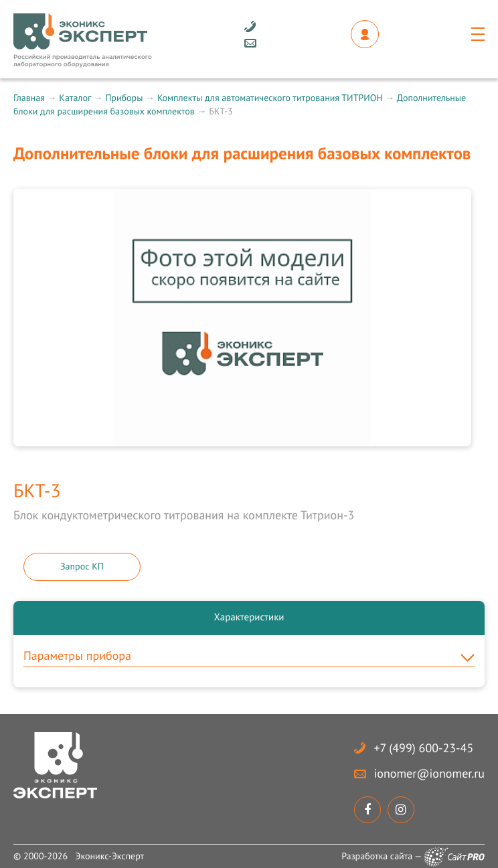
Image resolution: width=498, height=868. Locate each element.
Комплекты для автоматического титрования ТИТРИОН (270, 98)
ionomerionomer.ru (429, 773)
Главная (29, 98)
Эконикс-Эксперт (109, 856)
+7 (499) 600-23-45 (424, 748)
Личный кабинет (365, 34)
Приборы (124, 98)
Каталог (75, 98)
